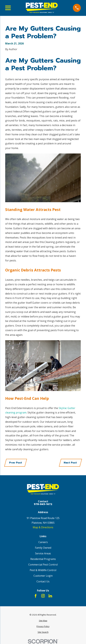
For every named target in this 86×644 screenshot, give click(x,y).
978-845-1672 (43, 504)
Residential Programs (43, 559)
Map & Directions (43, 527)
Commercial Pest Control (43, 565)
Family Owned (43, 548)
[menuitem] (43, 621)
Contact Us (43, 581)
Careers (43, 542)
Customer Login (43, 576)
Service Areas (43, 553)
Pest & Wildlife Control (43, 570)
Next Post (70, 463)
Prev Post (16, 463)
